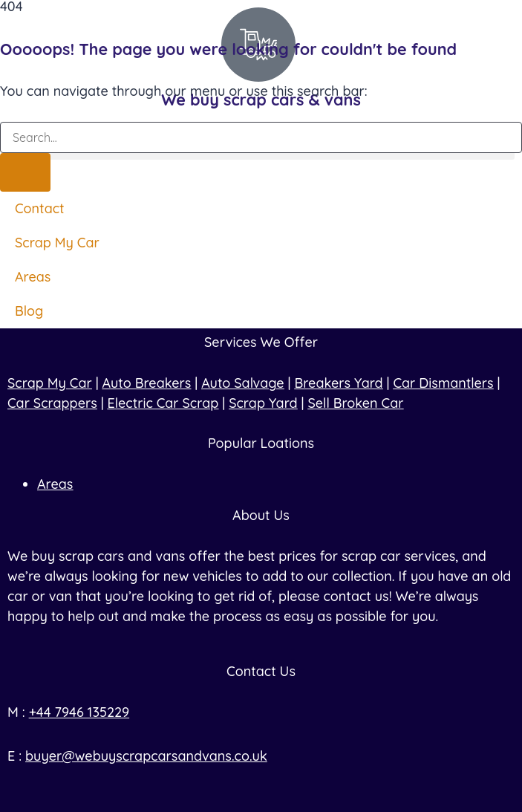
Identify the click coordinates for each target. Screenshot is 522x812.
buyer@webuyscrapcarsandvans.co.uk (146, 756)
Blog (29, 311)
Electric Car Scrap (163, 403)
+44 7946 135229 (79, 712)
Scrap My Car (57, 243)
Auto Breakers (147, 383)
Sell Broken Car (355, 403)
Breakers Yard (338, 383)
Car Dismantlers (443, 383)
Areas (33, 277)
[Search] (25, 172)
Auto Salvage (242, 383)
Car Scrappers (52, 403)
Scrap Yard (263, 403)
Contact (40, 208)
